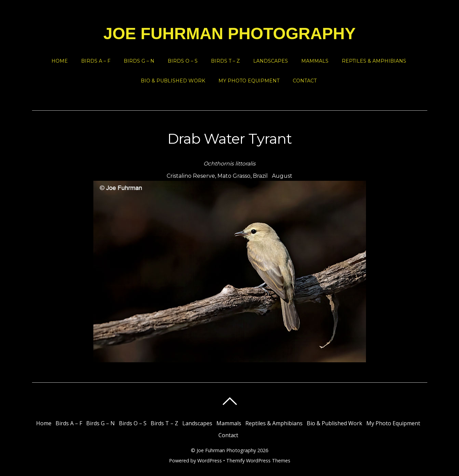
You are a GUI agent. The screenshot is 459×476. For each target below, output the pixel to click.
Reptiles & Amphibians (374, 61)
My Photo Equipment (249, 81)
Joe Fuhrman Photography (226, 450)
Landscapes (271, 61)
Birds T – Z (225, 61)
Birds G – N (139, 61)
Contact (305, 81)
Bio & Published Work (173, 81)
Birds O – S (183, 61)
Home (60, 61)
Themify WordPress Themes (258, 461)
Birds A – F (96, 61)
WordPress (210, 461)
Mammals (315, 61)
